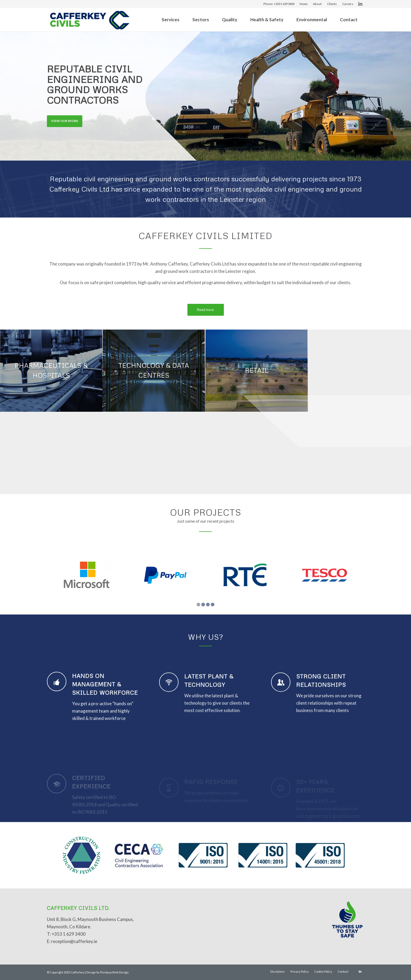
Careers (348, 4)
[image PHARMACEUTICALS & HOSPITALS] (51, 371)
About (317, 4)
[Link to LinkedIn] (360, 4)
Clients (332, 4)
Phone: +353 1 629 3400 (279, 4)
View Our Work (65, 118)
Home (304, 4)
